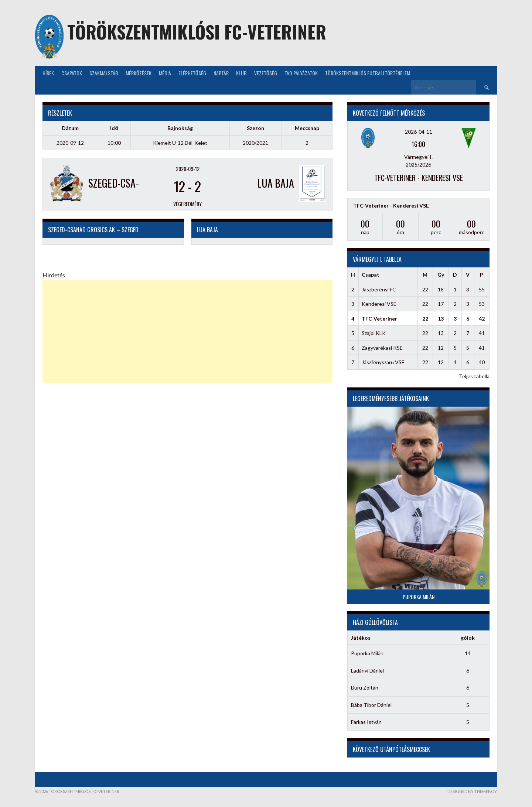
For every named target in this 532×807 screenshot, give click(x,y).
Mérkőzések (139, 73)
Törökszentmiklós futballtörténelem (368, 73)
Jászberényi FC (379, 289)
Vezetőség (266, 73)
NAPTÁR (221, 73)
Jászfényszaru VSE (383, 362)
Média (165, 73)
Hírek (48, 73)
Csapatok (72, 73)
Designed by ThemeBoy (472, 791)
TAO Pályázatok (301, 73)
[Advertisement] (187, 331)
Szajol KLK (374, 333)
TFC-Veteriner (379, 319)
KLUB (241, 73)
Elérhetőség (192, 73)
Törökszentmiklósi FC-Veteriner (197, 32)
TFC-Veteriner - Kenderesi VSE (419, 178)
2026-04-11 (419, 132)
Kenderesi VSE (379, 304)
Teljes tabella (474, 376)
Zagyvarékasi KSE (382, 348)
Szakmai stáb (104, 73)
